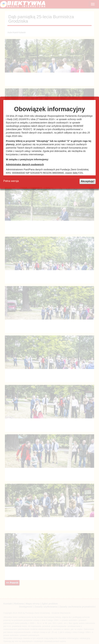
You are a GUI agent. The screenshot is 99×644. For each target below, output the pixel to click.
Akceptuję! (88, 181)
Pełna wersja (11, 181)
